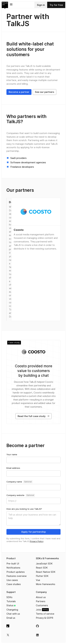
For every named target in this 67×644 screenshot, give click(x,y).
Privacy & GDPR (45, 618)
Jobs (39, 610)
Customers (42, 605)
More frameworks (46, 584)
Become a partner (19, 92)
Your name (12, 454)
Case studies (14, 584)
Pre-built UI (13, 564)
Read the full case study (33, 416)
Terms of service (45, 614)
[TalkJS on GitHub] (37, 626)
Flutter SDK (42, 576)
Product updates (16, 572)
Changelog (12, 610)
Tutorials (11, 601)
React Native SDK (46, 572)
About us (41, 597)
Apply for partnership (33, 532)
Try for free (56, 5)
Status (10, 605)
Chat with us (13, 614)
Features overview (17, 576)
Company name (14, 482)
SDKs (9, 597)
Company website (15, 495)
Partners (41, 601)
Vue (38, 580)
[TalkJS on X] (8, 635)
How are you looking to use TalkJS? (24, 509)
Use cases (12, 580)
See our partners (45, 92)
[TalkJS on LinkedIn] (37, 635)
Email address (13, 468)
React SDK (42, 568)
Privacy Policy (37, 541)
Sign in (41, 5)
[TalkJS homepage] (8, 626)
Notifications (13, 568)
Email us (11, 618)
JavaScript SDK (44, 564)
